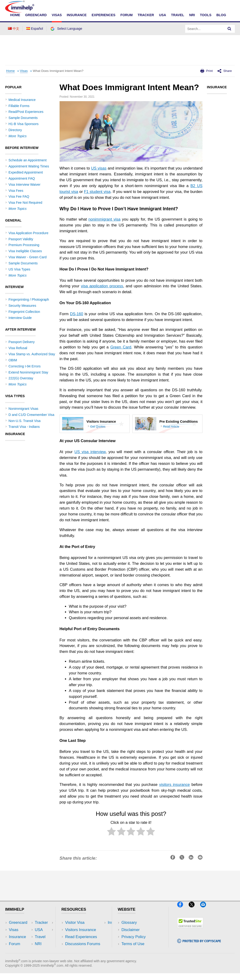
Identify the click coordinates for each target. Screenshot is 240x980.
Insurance (77, 15)
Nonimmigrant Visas (23, 409)
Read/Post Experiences (26, 112)
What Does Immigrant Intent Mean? (58, 71)
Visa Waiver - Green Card (27, 257)
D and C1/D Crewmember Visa (31, 415)
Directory (15, 130)
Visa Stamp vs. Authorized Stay (32, 354)
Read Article (171, 427)
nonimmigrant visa (104, 219)
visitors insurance (174, 785)
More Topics (17, 136)
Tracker (146, 15)
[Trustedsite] (190, 930)
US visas (99, 168)
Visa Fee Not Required (25, 203)
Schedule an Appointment (27, 160)
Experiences (103, 15)
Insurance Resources (84, 951)
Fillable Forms (19, 106)
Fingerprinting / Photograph (29, 300)
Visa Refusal (18, 348)
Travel (178, 15)
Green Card (121, 347)
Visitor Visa (75, 923)
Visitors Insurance (81, 930)
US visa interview (90, 452)
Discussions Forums (83, 944)
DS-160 (76, 314)
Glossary (129, 923)
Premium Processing (24, 245)
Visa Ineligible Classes (25, 251)
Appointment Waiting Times (29, 166)
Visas (57, 15)
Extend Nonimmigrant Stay (28, 372)
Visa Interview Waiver (24, 185)
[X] (194, 909)
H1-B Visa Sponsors (23, 124)
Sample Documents (23, 118)
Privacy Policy (133, 937)
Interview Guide (20, 318)
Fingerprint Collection (24, 312)
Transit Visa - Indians (24, 427)
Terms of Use (133, 944)
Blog (221, 15)
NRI (192, 15)
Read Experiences (81, 937)
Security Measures (22, 306)
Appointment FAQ (22, 178)
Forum (127, 15)
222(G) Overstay (21, 378)
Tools (206, 15)
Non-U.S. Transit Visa (24, 421)
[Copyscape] (199, 945)
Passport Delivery (22, 342)
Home (15, 15)
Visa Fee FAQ (19, 196)
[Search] (229, 29)
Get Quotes (98, 427)
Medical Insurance (22, 100)
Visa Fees (16, 191)
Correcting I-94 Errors (24, 366)
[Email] (205, 909)
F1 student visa (97, 192)
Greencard (36, 15)
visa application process (102, 286)
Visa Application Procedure (28, 233)
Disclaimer (131, 930)
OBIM (13, 360)
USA (162, 15)
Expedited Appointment (26, 172)
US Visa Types (19, 269)
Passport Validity (21, 239)
